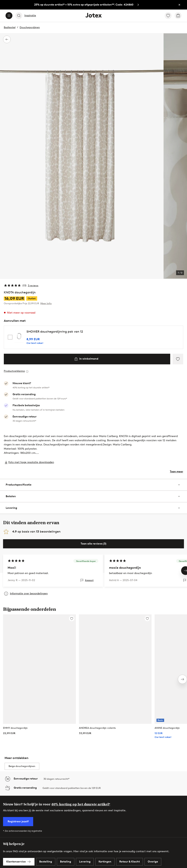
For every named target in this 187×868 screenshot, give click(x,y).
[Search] (19, 16)
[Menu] (9, 16)
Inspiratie (30, 16)
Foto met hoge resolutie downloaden (31, 462)
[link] (88, 5)
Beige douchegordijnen (22, 766)
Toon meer (177, 472)
